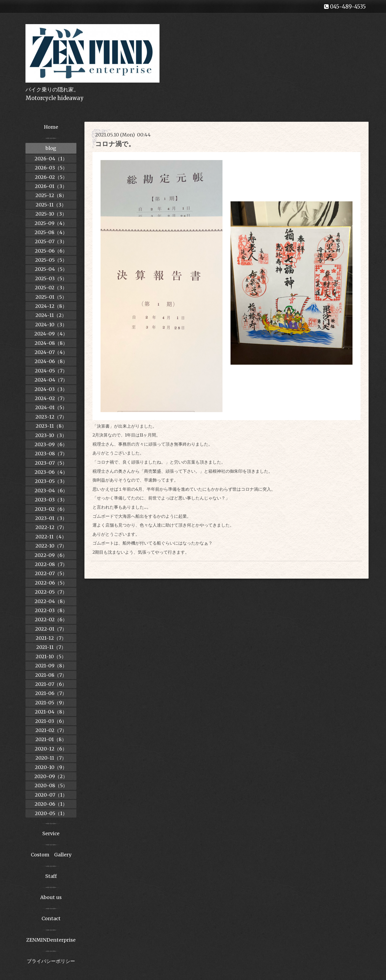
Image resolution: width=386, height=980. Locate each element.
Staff (51, 876)
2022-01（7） (51, 629)
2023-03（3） (51, 500)
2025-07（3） (51, 241)
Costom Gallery (51, 855)
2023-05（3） (51, 481)
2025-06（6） (51, 251)
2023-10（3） (51, 435)
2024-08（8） (51, 343)
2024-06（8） (51, 361)
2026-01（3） (51, 186)
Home (51, 127)
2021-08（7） (51, 675)
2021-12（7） (51, 638)
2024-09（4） (51, 334)
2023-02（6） (51, 509)
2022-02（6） (51, 620)
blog (51, 148)
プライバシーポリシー (51, 961)
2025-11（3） (51, 205)
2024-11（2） (51, 315)
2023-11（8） (51, 426)
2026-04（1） (51, 159)
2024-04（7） (51, 380)
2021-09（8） (51, 666)
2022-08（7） (51, 564)
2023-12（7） (51, 417)
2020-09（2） (51, 776)
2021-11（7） (51, 647)
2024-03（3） (51, 389)
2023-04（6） (51, 491)
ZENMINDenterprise (51, 940)
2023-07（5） (51, 463)
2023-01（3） (51, 518)
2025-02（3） (51, 288)
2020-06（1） (51, 804)
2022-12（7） (51, 527)
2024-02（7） (51, 398)
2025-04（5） (51, 269)
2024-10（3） (51, 325)
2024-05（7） (51, 371)
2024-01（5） (51, 407)
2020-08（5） (51, 785)
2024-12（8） (51, 306)
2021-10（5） (51, 657)
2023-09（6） (51, 444)
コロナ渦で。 (115, 144)
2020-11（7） (51, 758)
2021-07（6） (51, 684)
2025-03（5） (51, 278)
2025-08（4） (51, 232)
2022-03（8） (51, 610)
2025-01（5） (51, 297)
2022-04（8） (51, 601)
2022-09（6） (51, 555)
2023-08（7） (51, 454)
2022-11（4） (51, 537)
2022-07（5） (51, 573)
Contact (51, 918)
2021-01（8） (51, 739)
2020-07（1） (51, 795)
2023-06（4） (51, 472)
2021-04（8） (51, 712)
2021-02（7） (51, 730)
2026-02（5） (51, 177)
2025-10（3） (51, 214)
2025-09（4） (51, 223)
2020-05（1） (51, 813)
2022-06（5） (51, 583)
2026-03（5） (51, 168)
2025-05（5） (51, 260)
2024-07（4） (51, 352)
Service (51, 833)
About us (51, 897)
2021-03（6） (51, 721)
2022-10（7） (51, 546)
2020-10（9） (51, 767)
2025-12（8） (51, 195)
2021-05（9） (51, 703)
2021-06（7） (51, 693)
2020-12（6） (51, 749)
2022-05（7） (51, 592)
